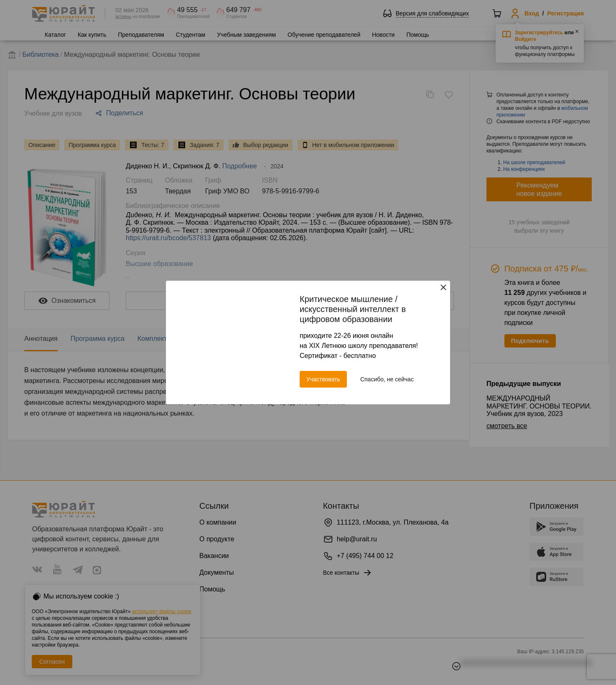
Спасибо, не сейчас (387, 379)
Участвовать (323, 379)
